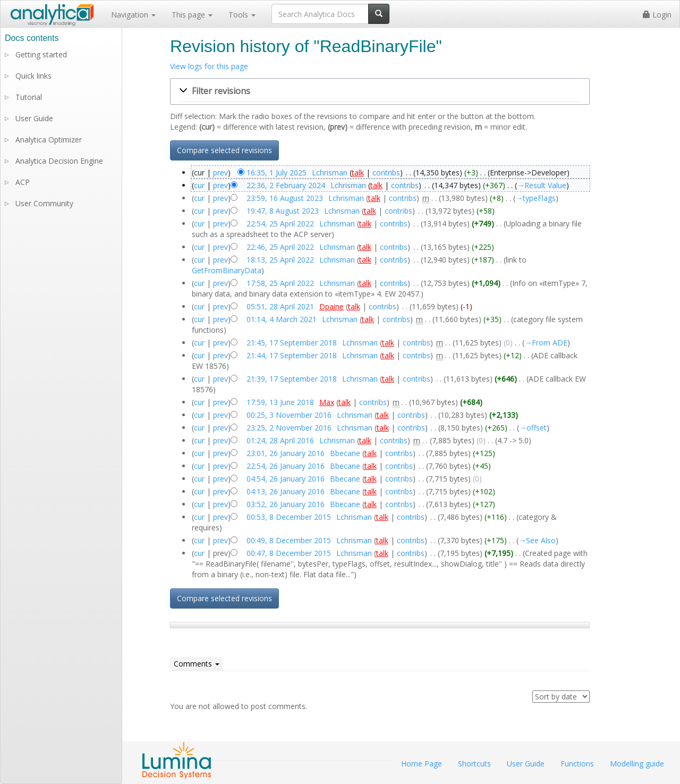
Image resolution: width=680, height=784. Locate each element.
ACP (23, 182)
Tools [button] (242, 15)
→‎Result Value (542, 185)
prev (220, 172)
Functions (577, 764)
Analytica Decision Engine (59, 161)
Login (657, 15)
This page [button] (192, 15)
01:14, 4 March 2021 (282, 319)
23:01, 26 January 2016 (286, 453)
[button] (380, 91)
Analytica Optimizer (49, 140)
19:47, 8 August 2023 (283, 211)
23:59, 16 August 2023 (285, 198)
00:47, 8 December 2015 (289, 553)
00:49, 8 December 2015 (289, 540)
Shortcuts (474, 764)
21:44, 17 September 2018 (292, 355)
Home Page (422, 764)
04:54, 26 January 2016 (286, 479)
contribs (386, 172)
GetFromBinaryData (227, 270)
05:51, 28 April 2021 (280, 306)
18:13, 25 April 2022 (280, 260)
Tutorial (29, 97)
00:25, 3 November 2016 (289, 415)
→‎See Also (537, 540)
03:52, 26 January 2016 (286, 504)
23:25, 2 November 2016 (289, 428)
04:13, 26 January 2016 (286, 491)
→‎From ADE (546, 343)
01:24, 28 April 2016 (280, 440)
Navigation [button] (133, 15)
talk (358, 172)
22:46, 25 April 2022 (280, 247)
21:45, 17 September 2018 (292, 343)
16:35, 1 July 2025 (277, 172)
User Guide (34, 118)
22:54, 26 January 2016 (286, 466)
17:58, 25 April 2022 (280, 283)
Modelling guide (637, 764)
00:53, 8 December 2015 (289, 517)
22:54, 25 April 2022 (280, 224)
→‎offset (533, 428)
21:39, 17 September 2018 (292, 379)
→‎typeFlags (535, 198)
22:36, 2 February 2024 (286, 185)
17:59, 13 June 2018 (280, 402)
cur (199, 185)
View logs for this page (209, 66)
